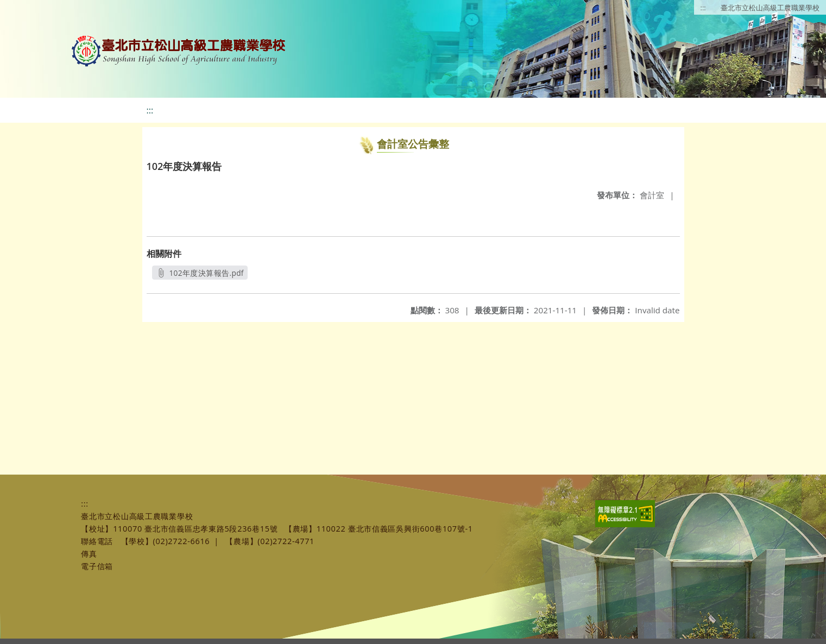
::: (703, 8)
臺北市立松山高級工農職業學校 (770, 8)
